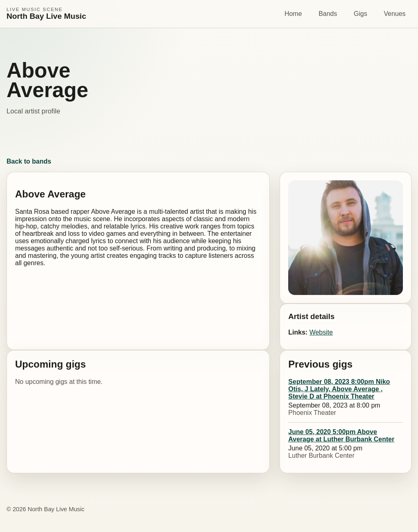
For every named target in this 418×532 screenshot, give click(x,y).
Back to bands (29, 161)
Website (321, 332)
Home (293, 14)
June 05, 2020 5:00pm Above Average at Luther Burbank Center (341, 436)
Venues (395, 14)
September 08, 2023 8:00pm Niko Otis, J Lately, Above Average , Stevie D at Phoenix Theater (339, 389)
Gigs (361, 14)
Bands (328, 14)
